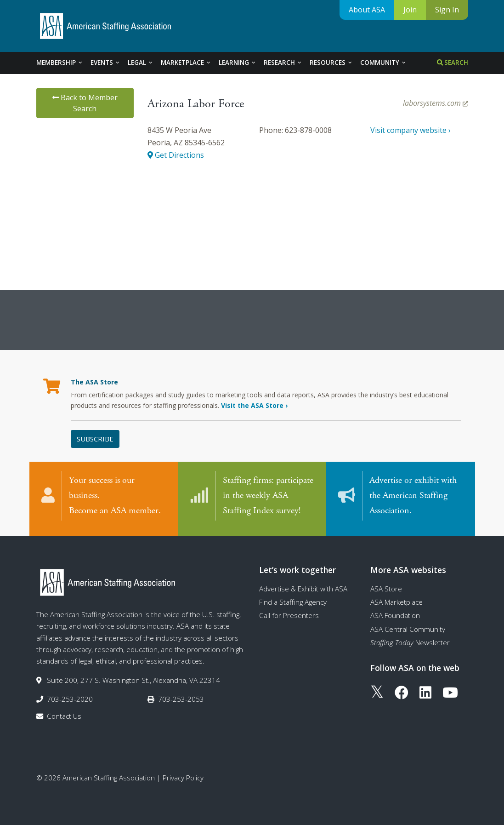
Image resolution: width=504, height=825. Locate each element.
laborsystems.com (436, 103)
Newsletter (410, 640)
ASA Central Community (408, 626)
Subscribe (95, 439)
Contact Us (64, 714)
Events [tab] (105, 63)
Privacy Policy (183, 775)
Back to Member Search (85, 103)
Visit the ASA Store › (254, 405)
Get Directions (176, 155)
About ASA (367, 10)
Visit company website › (411, 130)
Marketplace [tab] (186, 63)
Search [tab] (453, 63)
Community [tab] (383, 63)
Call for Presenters (289, 613)
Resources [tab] (331, 63)
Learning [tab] (238, 63)
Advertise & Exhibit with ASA (303, 586)
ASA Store (386, 586)
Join (410, 10)
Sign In (447, 10)
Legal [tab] (141, 63)
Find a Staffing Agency (293, 599)
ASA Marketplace (396, 599)
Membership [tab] (60, 63)
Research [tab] (283, 63)
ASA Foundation (395, 613)
